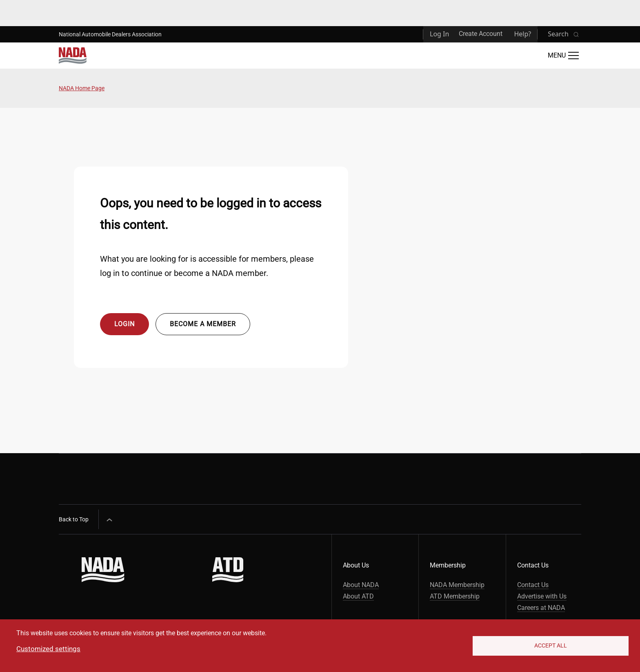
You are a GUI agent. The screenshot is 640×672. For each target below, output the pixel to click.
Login (124, 324)
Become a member (203, 324)
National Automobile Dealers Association (110, 34)
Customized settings (48, 649)
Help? (522, 34)
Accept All (551, 645)
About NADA (361, 585)
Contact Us (533, 585)
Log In (439, 34)
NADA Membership (457, 585)
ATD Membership (455, 596)
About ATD (358, 596)
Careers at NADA (541, 608)
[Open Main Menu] (563, 56)
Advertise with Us (542, 596)
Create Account (481, 34)
